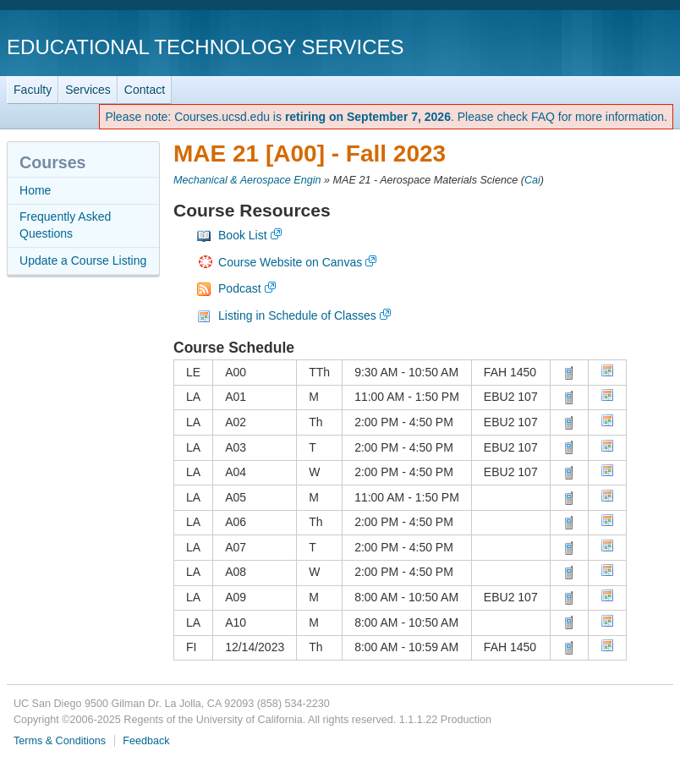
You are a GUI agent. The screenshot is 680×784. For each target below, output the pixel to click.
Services (88, 90)
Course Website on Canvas (290, 262)
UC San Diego (576, 46)
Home (35, 190)
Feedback (146, 741)
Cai (532, 180)
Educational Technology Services (205, 47)
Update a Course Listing (83, 260)
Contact (145, 90)
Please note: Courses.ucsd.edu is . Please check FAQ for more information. (386, 117)
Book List (243, 235)
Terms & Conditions (60, 741)
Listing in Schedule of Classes (297, 315)
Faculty (33, 90)
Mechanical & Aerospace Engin (247, 180)
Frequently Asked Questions (65, 225)
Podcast (240, 288)
